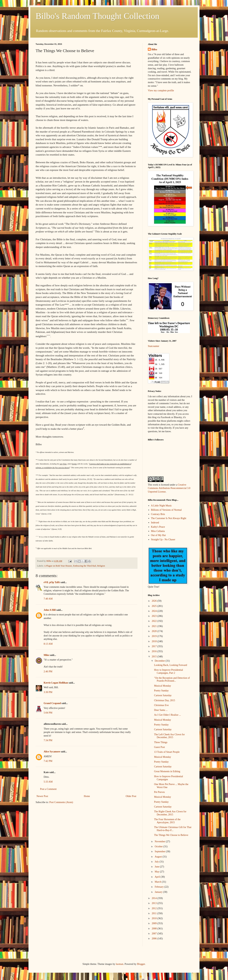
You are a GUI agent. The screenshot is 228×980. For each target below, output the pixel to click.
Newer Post (42, 796)
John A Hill (50, 610)
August (159, 857)
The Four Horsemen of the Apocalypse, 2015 (167, 821)
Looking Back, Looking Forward (171, 665)
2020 (155, 631)
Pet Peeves (159, 792)
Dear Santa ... (161, 710)
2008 (155, 929)
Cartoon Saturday (163, 695)
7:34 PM (48, 740)
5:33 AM (48, 782)
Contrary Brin (158, 514)
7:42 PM (48, 761)
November (160, 841)
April (158, 877)
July (157, 862)
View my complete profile (161, 91)
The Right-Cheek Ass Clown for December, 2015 (170, 813)
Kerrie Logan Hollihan (56, 683)
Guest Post (159, 747)
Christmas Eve (161, 705)
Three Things (161, 742)
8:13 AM (48, 644)
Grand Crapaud (52, 703)
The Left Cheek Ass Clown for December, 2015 (169, 736)
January (159, 892)
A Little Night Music (161, 506)
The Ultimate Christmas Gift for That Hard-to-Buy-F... (173, 829)
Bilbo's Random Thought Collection (97, 16)
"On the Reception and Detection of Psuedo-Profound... (172, 679)
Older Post (131, 796)
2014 (155, 898)
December (160, 661)
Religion (101, 566)
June (157, 867)
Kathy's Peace (158, 527)
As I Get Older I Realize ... (167, 715)
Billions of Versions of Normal (166, 510)
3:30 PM (48, 692)
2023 (155, 616)
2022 (155, 621)
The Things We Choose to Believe (171, 835)
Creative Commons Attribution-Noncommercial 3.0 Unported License (169, 488)
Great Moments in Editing (167, 771)
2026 (155, 601)
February (159, 887)
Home (87, 796)
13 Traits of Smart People (167, 752)
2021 (155, 626)
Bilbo (154, 49)
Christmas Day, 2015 (165, 700)
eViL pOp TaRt (52, 582)
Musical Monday (163, 686)
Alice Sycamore (52, 752)
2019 (155, 636)
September (160, 851)
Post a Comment (48, 789)
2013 (155, 903)
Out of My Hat (158, 535)
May (157, 872)
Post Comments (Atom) (61, 802)
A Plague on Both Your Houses (58, 566)
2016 (155, 651)
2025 (155, 606)
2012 (155, 908)
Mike (46, 655)
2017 (155, 646)
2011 (155, 913)
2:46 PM (48, 671)
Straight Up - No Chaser (163, 539)
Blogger (141, 964)
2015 (155, 657)
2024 (155, 611)
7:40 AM (48, 599)
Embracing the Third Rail (85, 566)
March (158, 882)
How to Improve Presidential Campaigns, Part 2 (169, 671)
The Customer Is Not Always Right (169, 518)
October (159, 846)
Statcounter (154, 346)
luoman (120, 964)
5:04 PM (48, 713)
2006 (155, 939)
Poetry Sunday (161, 691)
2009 (155, 923)
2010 (155, 918)
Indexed (155, 523)
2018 (155, 641)
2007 (155, 934)
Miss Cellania (158, 531)
